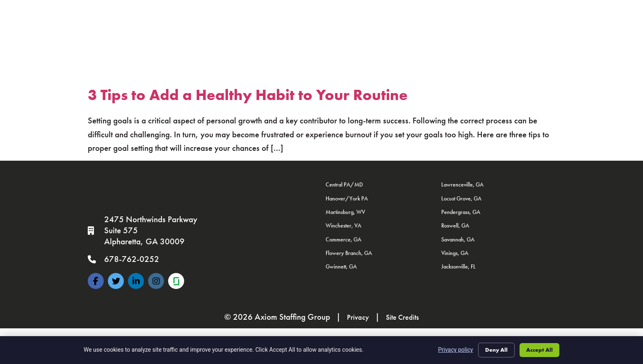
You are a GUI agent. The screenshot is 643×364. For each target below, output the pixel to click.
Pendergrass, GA (461, 212)
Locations (479, 12)
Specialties (338, 11)
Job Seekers (227, 12)
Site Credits (404, 317)
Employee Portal (225, 30)
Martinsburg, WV (345, 212)
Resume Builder (426, 30)
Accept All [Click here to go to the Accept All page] (539, 349)
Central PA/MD (344, 184)
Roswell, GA (455, 225)
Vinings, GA (455, 253)
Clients (286, 12)
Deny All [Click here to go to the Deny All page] (494, 349)
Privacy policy (453, 349)
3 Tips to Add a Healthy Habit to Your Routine (248, 95)
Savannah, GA (458, 239)
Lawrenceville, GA (462, 184)
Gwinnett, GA (341, 266)
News (430, 11)
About (388, 12)
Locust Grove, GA (461, 198)
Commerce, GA (343, 239)
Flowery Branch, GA (349, 253)
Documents (349, 30)
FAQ (384, 30)
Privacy (355, 317)
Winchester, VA (343, 225)
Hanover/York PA (347, 198)
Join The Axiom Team (291, 30)
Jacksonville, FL (458, 266)
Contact (539, 12)
